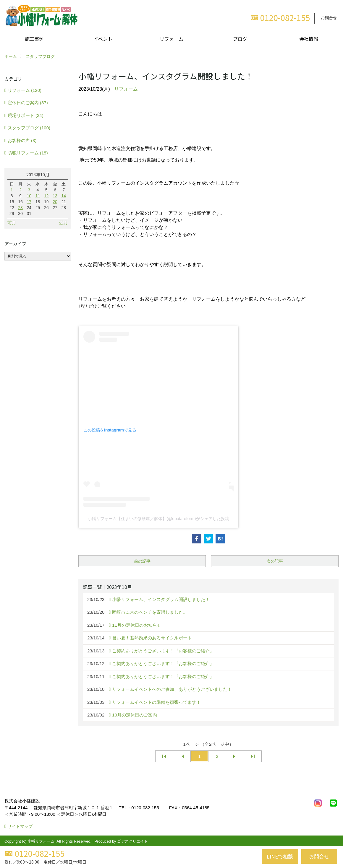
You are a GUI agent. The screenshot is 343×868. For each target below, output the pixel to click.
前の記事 (142, 561)
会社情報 (309, 39)
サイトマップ (20, 826)
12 (46, 196)
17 (29, 202)
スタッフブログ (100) (29, 128)
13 (55, 196)
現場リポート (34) (26, 115)
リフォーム (171, 39)
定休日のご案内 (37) (28, 103)
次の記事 (275, 561)
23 (20, 208)
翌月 (64, 223)
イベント (103, 39)
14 (64, 196)
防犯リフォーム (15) (28, 153)
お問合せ (329, 18)
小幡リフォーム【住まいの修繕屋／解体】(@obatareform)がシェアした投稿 (158, 519)
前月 (12, 223)
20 (55, 202)
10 (29, 196)
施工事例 (34, 39)
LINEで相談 (280, 856)
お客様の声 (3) (22, 140)
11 (38, 196)
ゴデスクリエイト (132, 841)
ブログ (240, 39)
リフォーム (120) (25, 90)
